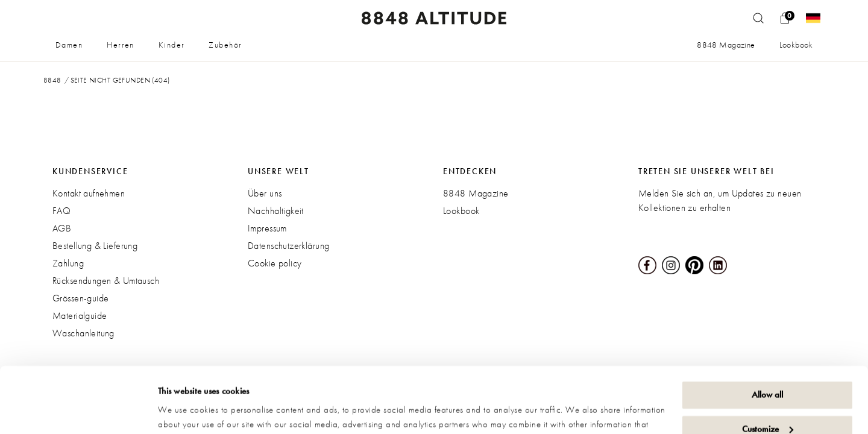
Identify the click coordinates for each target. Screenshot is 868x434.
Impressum (267, 228)
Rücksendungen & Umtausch (106, 281)
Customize (768, 367)
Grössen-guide (80, 298)
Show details (181, 410)
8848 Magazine (726, 45)
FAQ (61, 211)
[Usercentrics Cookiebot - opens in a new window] (78, 410)
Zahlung (68, 263)
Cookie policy (275, 263)
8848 (52, 80)
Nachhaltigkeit (276, 211)
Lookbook (796, 45)
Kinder (172, 45)
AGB (62, 228)
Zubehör (225, 45)
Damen (69, 45)
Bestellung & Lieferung (95, 246)
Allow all (767, 333)
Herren (121, 45)
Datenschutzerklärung (288, 246)
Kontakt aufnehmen (89, 193)
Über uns (265, 193)
